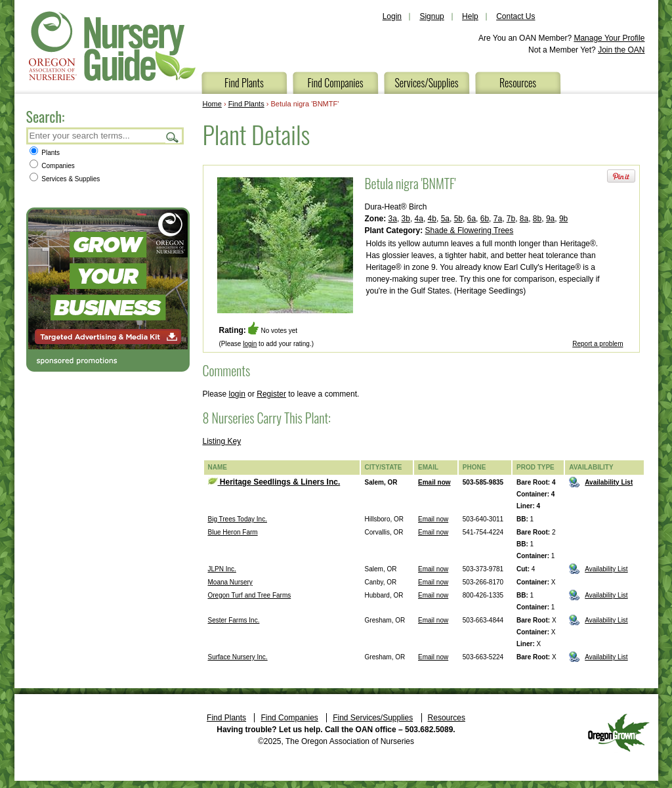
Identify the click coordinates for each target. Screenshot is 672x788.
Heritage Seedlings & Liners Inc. (274, 482)
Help (470, 16)
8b (537, 219)
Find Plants (244, 83)
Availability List (609, 482)
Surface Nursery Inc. (238, 657)
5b (458, 219)
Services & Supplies (65, 179)
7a (498, 219)
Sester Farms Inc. (234, 620)
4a (419, 219)
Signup (431, 16)
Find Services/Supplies (373, 718)
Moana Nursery (230, 582)
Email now (434, 482)
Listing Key (222, 441)
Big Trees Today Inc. (238, 519)
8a (524, 219)
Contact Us (515, 16)
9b (563, 219)
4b (432, 219)
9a (550, 219)
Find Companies (335, 83)
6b (485, 219)
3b (406, 219)
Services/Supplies (426, 83)
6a (472, 219)
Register (271, 394)
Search (173, 137)
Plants (45, 153)
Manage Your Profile (609, 38)
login (250, 344)
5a (445, 219)
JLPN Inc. (222, 569)
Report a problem (598, 344)
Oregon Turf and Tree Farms (250, 595)
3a (393, 219)
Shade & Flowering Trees (470, 230)
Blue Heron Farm (233, 532)
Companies (52, 166)
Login (392, 16)
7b (511, 219)
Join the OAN (621, 50)
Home (212, 104)
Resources (518, 83)
